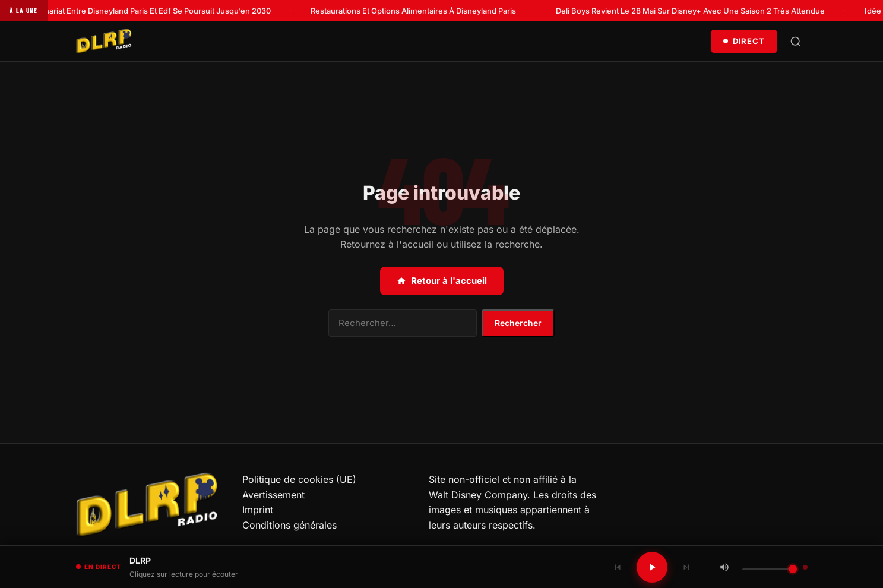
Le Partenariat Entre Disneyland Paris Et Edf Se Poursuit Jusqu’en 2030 (147, 11)
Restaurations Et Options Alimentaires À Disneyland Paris (417, 11)
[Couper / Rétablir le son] (724, 567)
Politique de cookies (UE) (299, 479)
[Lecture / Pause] (652, 567)
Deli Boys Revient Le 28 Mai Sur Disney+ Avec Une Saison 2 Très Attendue (694, 11)
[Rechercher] (796, 42)
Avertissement (273, 495)
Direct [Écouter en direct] (744, 41)
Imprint (258, 510)
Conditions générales (289, 525)
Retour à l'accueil (442, 281)
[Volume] (770, 569)
